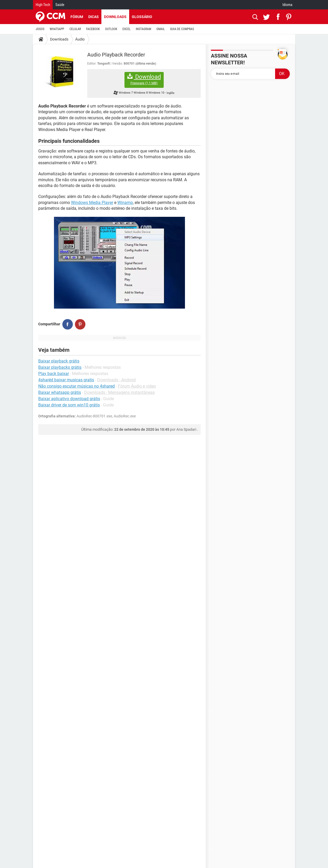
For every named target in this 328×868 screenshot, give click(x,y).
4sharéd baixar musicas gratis (66, 380)
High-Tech (43, 5)
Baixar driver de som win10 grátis (69, 405)
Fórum (77, 17)
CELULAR (75, 29)
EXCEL (126, 29)
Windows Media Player (92, 203)
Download (144, 79)
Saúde (60, 5)
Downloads (115, 17)
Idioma (287, 5)
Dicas (94, 17)
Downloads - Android (116, 380)
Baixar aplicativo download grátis (69, 399)
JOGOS (40, 29)
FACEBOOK (93, 29)
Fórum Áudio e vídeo (137, 386)
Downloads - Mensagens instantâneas (119, 392)
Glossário (142, 17)
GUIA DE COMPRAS (182, 29)
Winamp (125, 203)
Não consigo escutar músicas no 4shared (76, 386)
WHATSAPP (57, 29)
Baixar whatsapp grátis (60, 392)
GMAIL (161, 29)
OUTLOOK (111, 29)
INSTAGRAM (143, 29)
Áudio (80, 39)
